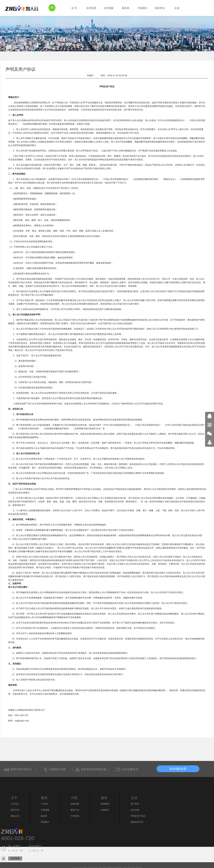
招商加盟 (75, 804)
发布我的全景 (178, 769)
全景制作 (105, 810)
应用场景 (91, 8)
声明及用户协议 (138, 816)
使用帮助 (105, 804)
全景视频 (108, 8)
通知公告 (15, 816)
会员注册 (135, 810)
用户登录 (135, 804)
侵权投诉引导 (137, 822)
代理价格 (75, 816)
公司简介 (15, 804)
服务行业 (75, 810)
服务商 (126, 8)
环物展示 (143, 8)
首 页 (74, 8)
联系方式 (15, 810)
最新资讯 (160, 8)
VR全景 (44, 804)
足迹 (177, 8)
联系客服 (15, 858)
